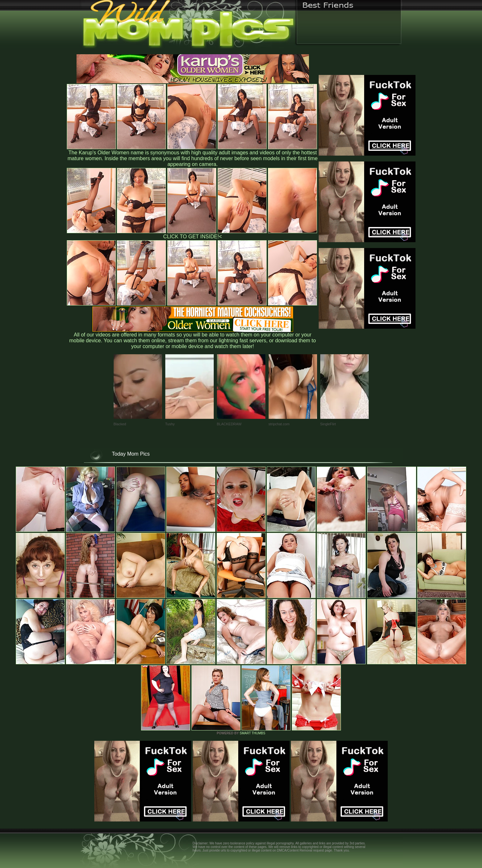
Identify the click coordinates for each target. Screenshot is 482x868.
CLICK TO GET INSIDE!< (193, 237)
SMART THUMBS (252, 733)
